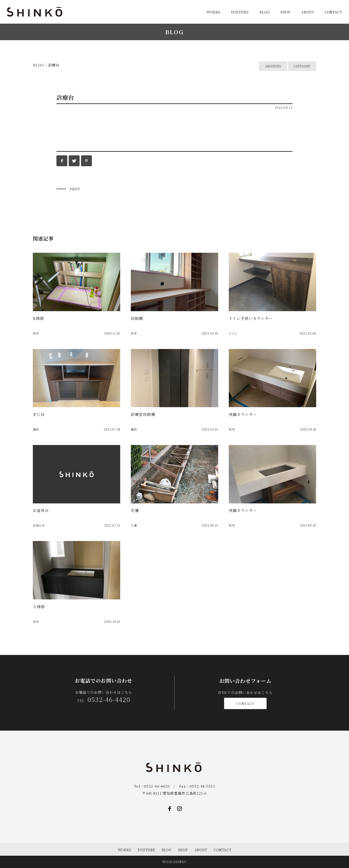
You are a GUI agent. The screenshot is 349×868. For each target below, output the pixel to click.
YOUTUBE (240, 12)
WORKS (213, 12)
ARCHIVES (273, 66)
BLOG (264, 12)
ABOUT (308, 12)
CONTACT (333, 12)
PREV (75, 189)
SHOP (285, 12)
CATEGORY (302, 66)
